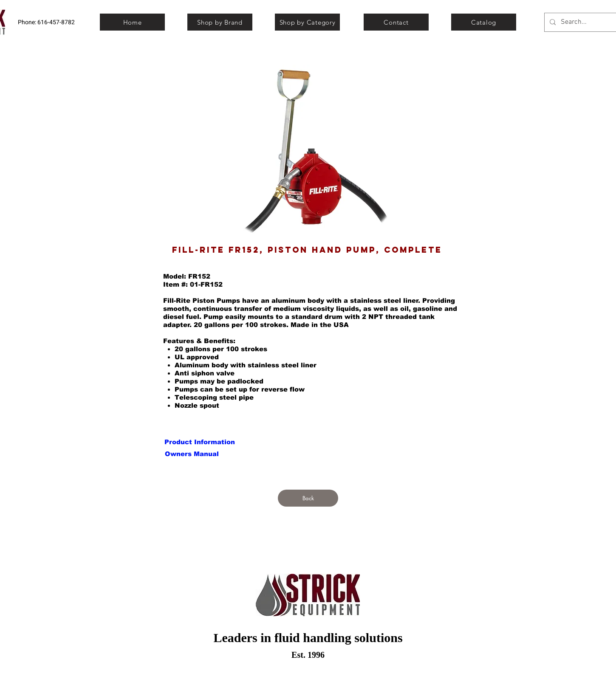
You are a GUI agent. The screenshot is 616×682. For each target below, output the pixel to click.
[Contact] (396, 22)
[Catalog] (484, 22)
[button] (192, 454)
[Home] (132, 22)
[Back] (308, 498)
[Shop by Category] (307, 22)
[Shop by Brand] (220, 22)
